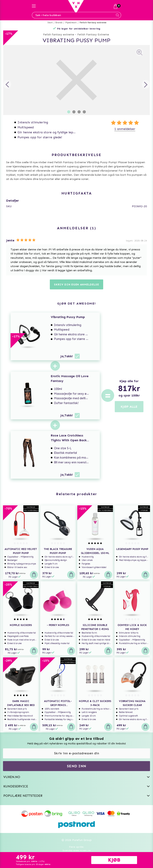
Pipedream (71, 23)
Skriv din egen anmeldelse (76, 285)
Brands (59, 23)
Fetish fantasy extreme (93, 23)
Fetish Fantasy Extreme (93, 35)
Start (50, 23)
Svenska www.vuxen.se (76, 850)
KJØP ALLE (129, 407)
